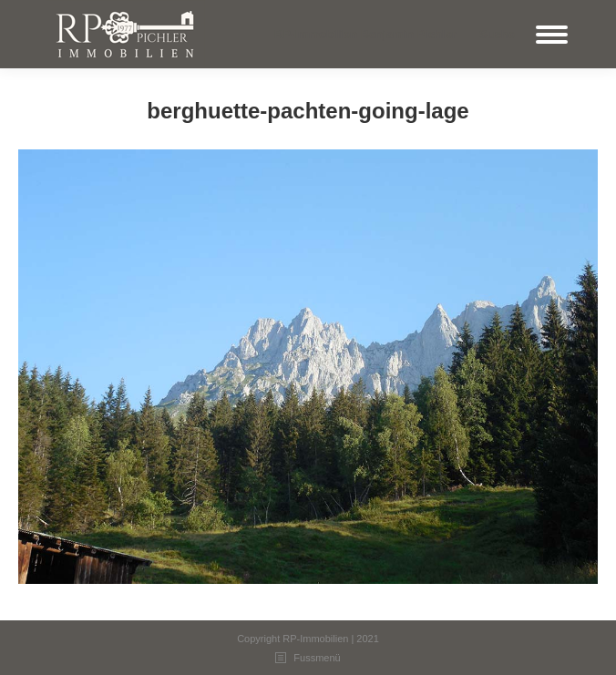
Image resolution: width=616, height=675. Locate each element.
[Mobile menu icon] (552, 35)
